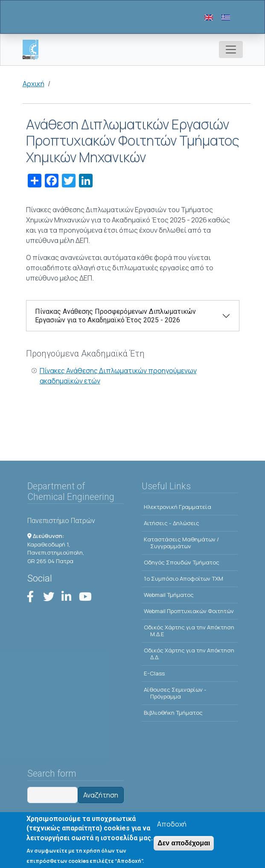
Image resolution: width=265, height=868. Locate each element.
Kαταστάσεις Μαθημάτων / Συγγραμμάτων (181, 543)
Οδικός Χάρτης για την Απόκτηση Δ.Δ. (189, 654)
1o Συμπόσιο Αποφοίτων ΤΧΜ (183, 579)
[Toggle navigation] (231, 50)
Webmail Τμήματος (169, 595)
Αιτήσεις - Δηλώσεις (172, 523)
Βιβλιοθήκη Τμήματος (173, 713)
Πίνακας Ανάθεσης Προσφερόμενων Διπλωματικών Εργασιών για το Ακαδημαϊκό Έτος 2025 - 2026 (115, 316)
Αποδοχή (172, 826)
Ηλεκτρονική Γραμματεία (178, 507)
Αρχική (33, 84)
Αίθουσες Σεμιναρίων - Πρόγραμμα (175, 693)
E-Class (154, 673)
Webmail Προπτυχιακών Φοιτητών (189, 611)
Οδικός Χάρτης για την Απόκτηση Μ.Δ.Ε (189, 631)
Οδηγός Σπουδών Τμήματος (182, 562)
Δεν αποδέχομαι (184, 845)
